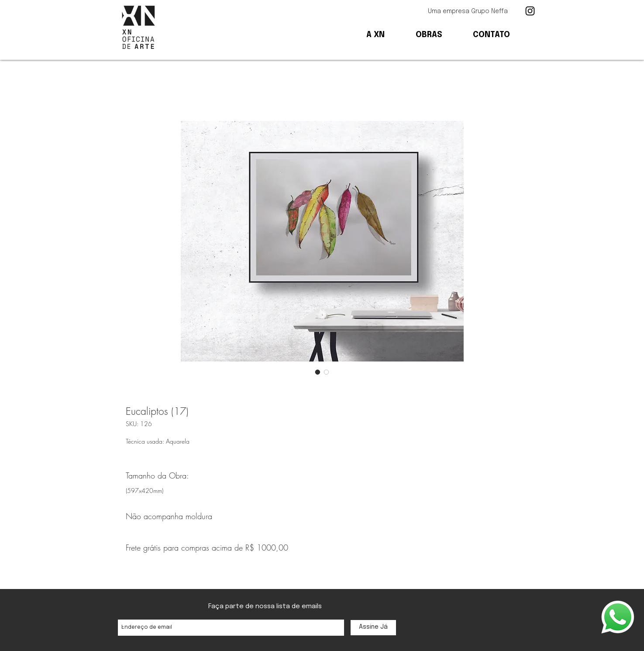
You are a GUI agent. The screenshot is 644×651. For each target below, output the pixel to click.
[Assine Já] (373, 628)
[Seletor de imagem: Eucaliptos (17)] (318, 372)
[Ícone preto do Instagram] (530, 11)
